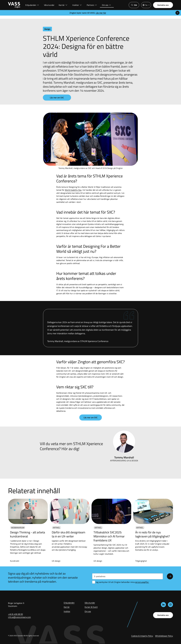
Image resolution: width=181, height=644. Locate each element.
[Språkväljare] (146, 5)
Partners (92, 5)
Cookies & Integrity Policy (142, 636)
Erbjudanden (32, 5)
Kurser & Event (91, 607)
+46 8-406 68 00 (15, 614)
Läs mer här (101, 13)
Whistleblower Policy (164, 636)
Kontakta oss (163, 5)
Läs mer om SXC (57, 98)
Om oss (107, 5)
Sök (134, 5)
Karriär (63, 5)
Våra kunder (49, 5)
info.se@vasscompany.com (19, 617)
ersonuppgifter (142, 582)
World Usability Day (73, 190)
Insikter (77, 5)
